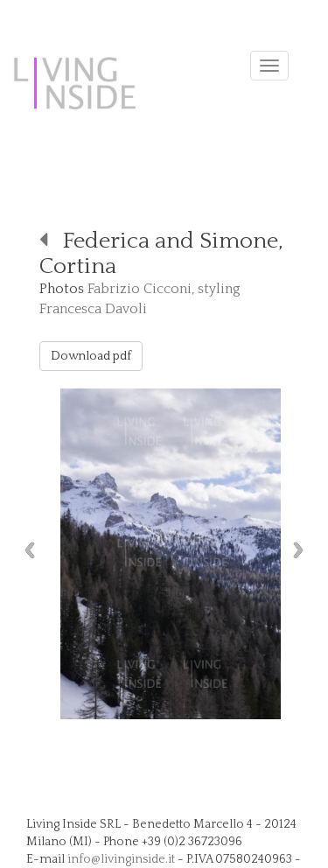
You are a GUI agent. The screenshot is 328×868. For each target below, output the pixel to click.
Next (303, 550)
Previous (25, 550)
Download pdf (91, 356)
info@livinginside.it (121, 859)
